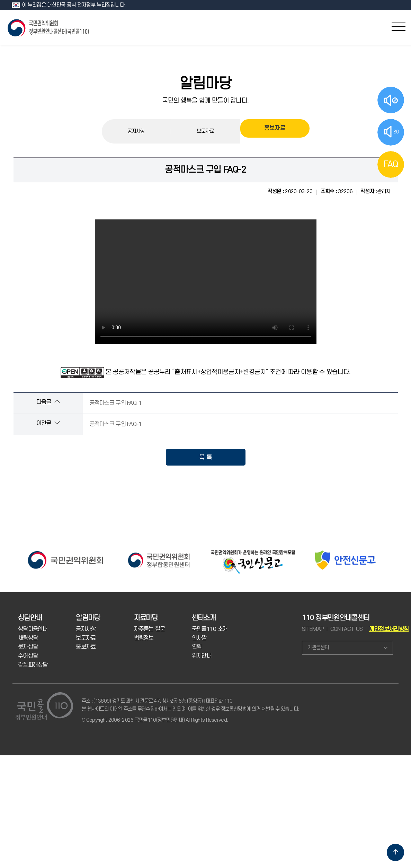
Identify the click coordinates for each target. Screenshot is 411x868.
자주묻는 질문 (150, 629)
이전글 (48, 423)
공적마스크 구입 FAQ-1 (116, 403)
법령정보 (144, 638)
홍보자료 (275, 131)
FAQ (391, 164)
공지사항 (136, 131)
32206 (337, 192)
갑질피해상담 (33, 665)
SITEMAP (313, 629)
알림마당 (205, 84)
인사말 (199, 638)
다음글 (48, 402)
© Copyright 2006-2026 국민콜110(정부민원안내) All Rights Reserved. (155, 720)
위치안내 (202, 656)
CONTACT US (347, 629)
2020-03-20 (290, 192)
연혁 (197, 647)
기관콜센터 (318, 648)
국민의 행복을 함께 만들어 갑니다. (206, 101)
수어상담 (28, 656)
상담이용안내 (33, 629)
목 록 (205, 457)
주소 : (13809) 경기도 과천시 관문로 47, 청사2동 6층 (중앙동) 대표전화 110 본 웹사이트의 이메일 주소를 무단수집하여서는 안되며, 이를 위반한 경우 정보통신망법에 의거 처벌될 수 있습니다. (190, 705)
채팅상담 (28, 638)
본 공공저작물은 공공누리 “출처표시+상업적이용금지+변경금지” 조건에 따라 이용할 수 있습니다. (228, 372)
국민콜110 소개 (210, 629)
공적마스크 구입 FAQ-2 (205, 170)
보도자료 (205, 131)
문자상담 (28, 647)
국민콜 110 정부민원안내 (49, 27)
